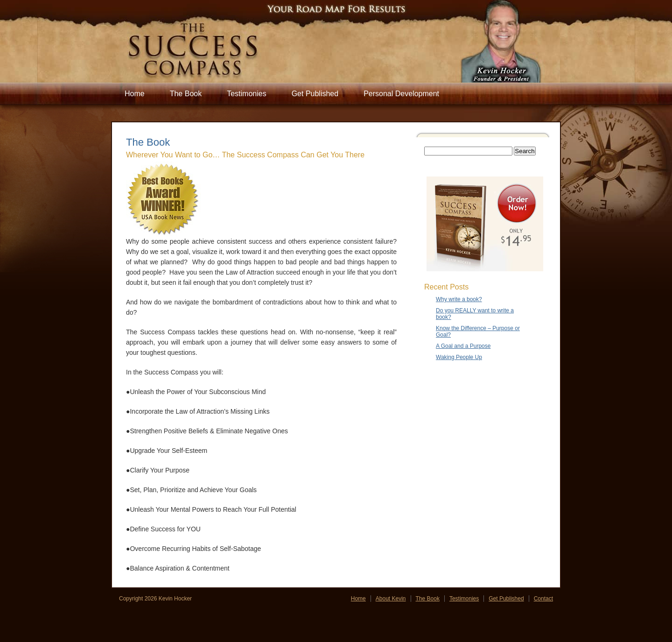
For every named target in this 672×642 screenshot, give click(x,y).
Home (135, 94)
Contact (543, 599)
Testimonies (246, 94)
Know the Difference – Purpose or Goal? (478, 332)
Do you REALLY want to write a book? (475, 314)
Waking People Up (459, 357)
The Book (186, 94)
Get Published (315, 94)
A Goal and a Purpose (463, 346)
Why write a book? (459, 299)
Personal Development (401, 94)
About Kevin (391, 599)
